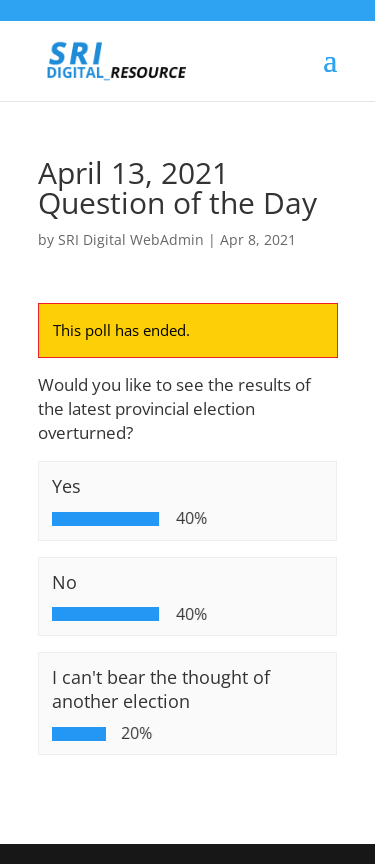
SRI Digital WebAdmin (131, 239)
